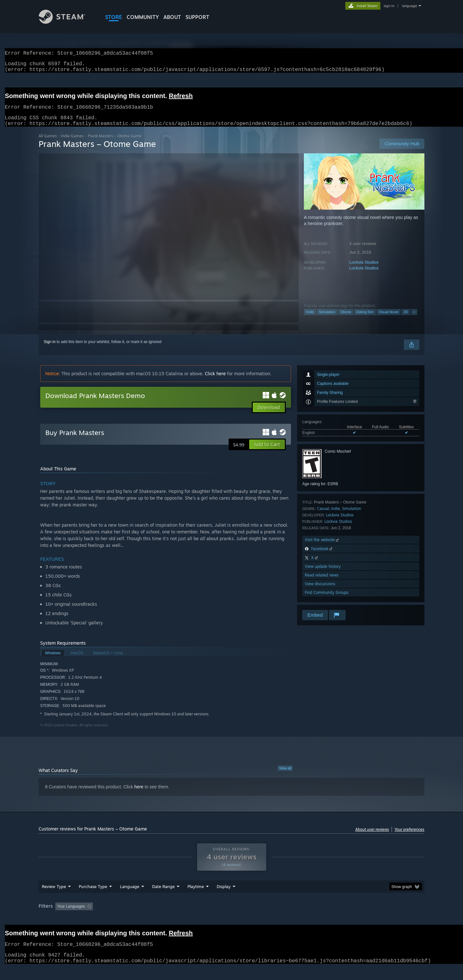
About (172, 17)
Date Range (163, 899)
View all (285, 776)
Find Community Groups (327, 600)
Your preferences (409, 837)
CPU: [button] (319, 919)
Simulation (327, 320)
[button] (267, 452)
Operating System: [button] (286, 919)
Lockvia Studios (364, 270)
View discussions (320, 591)
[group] (232, 919)
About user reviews (372, 837)
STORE (114, 17)
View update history (323, 574)
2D (406, 320)
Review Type (54, 899)
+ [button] (414, 320)
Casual (323, 516)
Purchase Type (93, 899)
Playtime (196, 899)
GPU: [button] (340, 919)
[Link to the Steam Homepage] (67, 22)
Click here (215, 381)
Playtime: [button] (186, 919)
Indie (310, 320)
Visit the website (322, 547)
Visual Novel (389, 320)
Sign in (50, 349)
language (409, 6)
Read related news (322, 583)
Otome (346, 320)
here (139, 794)
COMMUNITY (143, 17)
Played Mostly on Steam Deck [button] (232, 919)
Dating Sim (365, 320)
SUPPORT (197, 17)
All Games (48, 144)
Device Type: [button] (368, 919)
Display (224, 899)
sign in (389, 6)
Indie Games (72, 144)
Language (130, 899)
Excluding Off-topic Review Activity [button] (136, 919)
